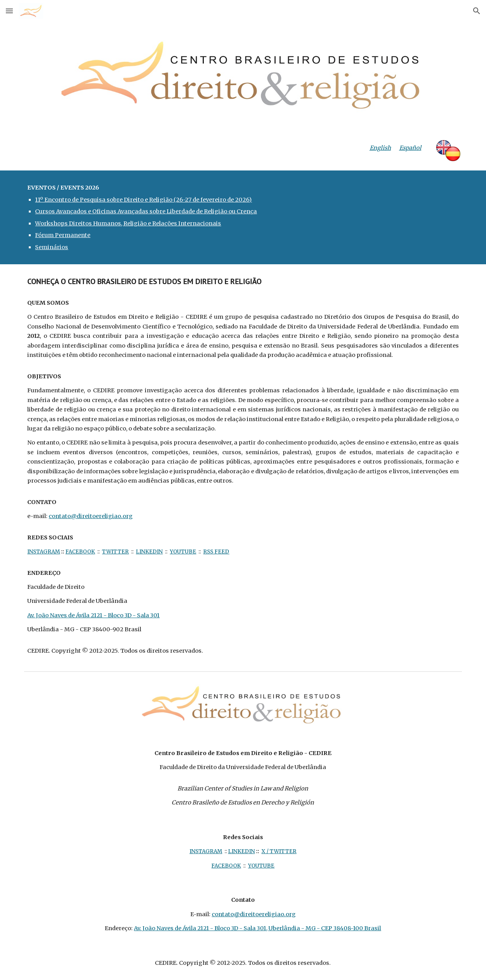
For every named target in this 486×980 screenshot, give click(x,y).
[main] (374, 148)
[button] (9, 11)
